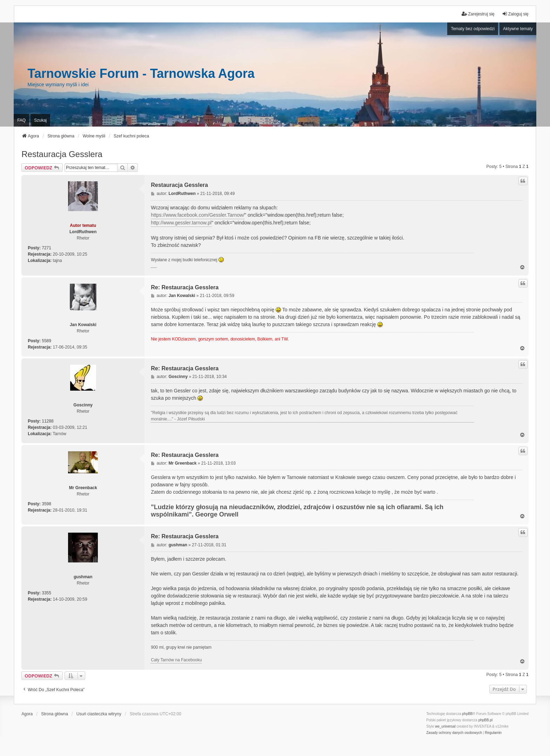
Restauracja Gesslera (62, 154)
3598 (46, 504)
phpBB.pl (486, 720)
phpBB (468, 714)
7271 (46, 248)
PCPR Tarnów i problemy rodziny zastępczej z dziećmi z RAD (154, 268)
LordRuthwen (83, 232)
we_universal (445, 726)
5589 (46, 341)
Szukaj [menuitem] (40, 120)
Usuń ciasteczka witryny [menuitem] (99, 714)
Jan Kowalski (83, 325)
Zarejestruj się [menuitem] (478, 14)
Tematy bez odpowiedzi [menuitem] (473, 29)
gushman (83, 577)
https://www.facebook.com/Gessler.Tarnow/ (198, 215)
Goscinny (83, 405)
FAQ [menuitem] (21, 120)
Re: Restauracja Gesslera (185, 287)
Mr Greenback (83, 488)
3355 (46, 593)
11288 (48, 421)
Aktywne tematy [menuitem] (518, 29)
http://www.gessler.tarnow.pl (181, 223)
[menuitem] (454, 733)
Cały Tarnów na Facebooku (176, 660)
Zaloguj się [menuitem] (515, 14)
